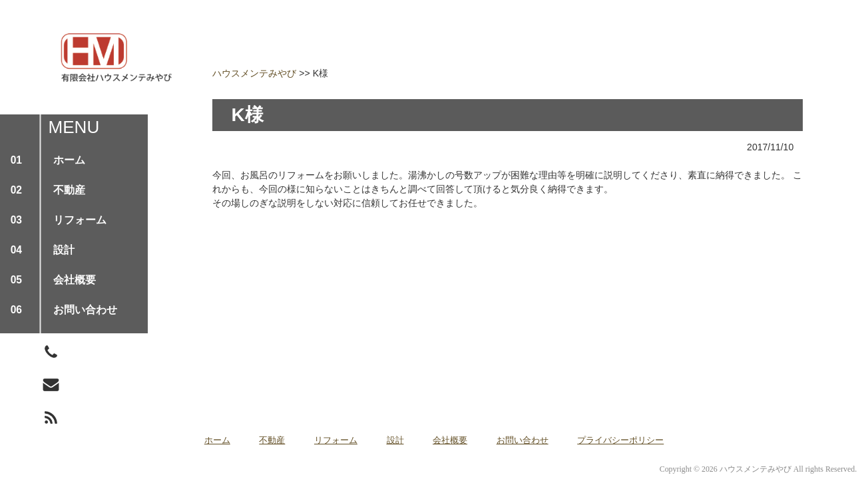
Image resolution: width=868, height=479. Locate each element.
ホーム (217, 440)
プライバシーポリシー (620, 440)
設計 (395, 440)
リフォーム (336, 440)
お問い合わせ (523, 440)
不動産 (272, 440)
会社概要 (450, 440)
